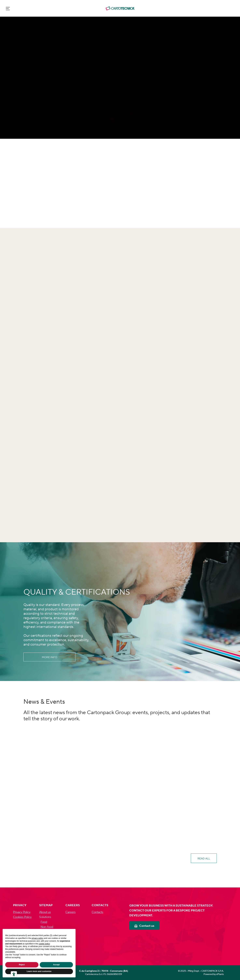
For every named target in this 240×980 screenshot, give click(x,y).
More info (49, 657)
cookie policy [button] (44, 944)
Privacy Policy (22, 912)
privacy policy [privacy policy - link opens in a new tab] (37, 938)
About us (45, 912)
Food (44, 922)
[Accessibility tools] (14, 974)
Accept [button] (56, 965)
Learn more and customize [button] (39, 971)
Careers (71, 912)
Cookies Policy (22, 917)
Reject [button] (22, 965)
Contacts (97, 912)
